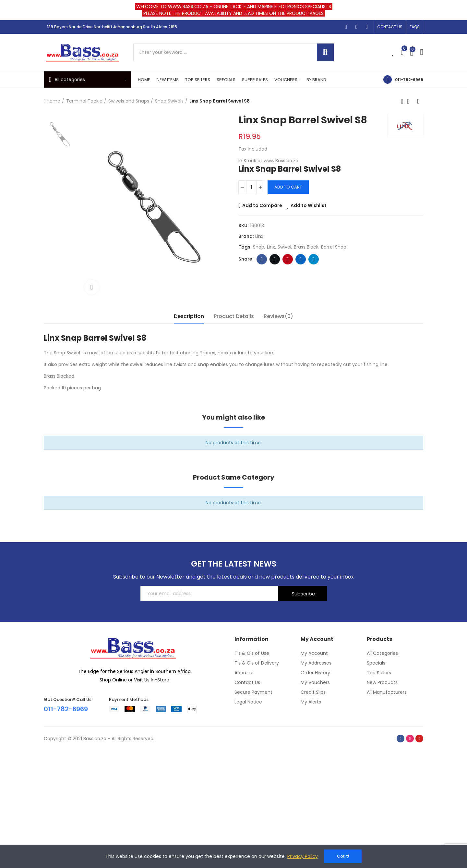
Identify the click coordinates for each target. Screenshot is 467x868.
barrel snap (334, 247)
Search (325, 52)
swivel (284, 247)
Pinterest (288, 259)
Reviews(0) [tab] (278, 316)
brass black (306, 247)
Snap (259, 247)
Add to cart (288, 187)
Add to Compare (262, 205)
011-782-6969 (409, 80)
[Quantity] (251, 187)
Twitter (275, 259)
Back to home (410, 101)
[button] (390, 27)
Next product (418, 101)
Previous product (402, 101)
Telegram (314, 259)
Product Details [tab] (234, 316)
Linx (259, 236)
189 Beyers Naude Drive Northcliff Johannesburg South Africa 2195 (112, 27)
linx (271, 247)
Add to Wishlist (309, 205)
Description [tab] (189, 316)
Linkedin (301, 259)
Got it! (343, 856)
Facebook (262, 259)
